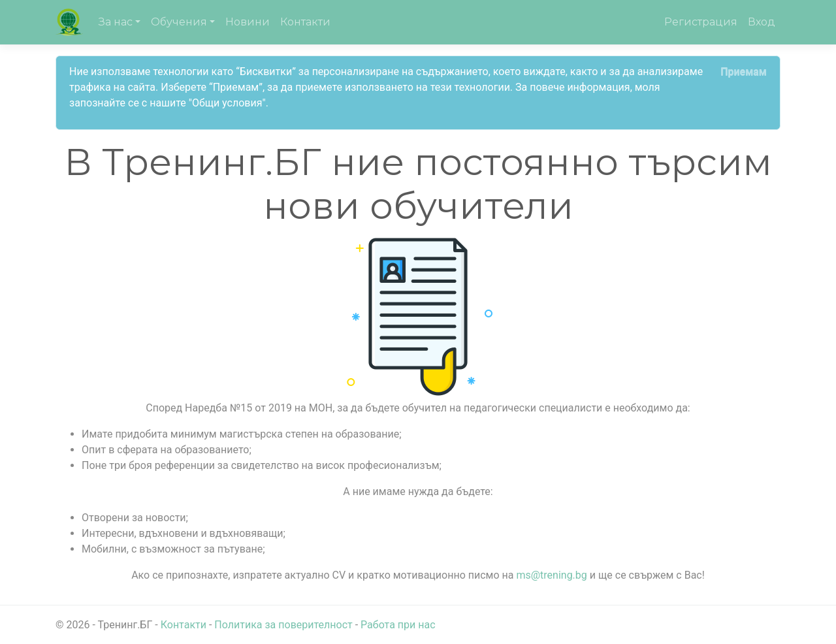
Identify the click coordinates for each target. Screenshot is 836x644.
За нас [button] (116, 22)
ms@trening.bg (551, 575)
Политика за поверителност (283, 625)
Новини (248, 22)
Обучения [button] (179, 22)
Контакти (305, 22)
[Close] (744, 72)
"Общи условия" (227, 103)
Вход (762, 22)
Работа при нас (398, 625)
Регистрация (701, 22)
